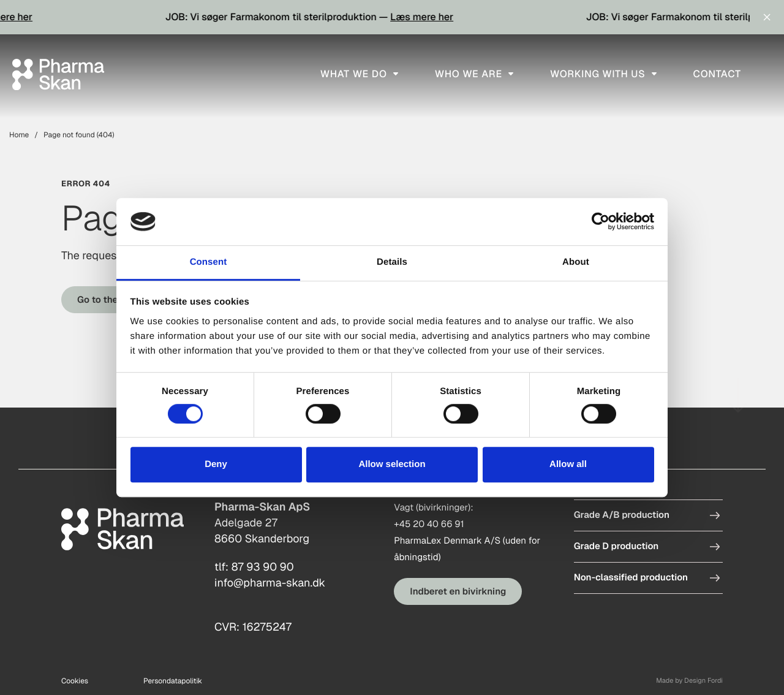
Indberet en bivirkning (458, 592)
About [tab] (576, 262)
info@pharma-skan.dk (270, 583)
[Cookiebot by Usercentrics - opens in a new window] (601, 222)
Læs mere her (439, 17)
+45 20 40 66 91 (429, 524)
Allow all (568, 464)
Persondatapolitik (173, 681)
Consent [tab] (209, 262)
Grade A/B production (622, 515)
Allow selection (392, 464)
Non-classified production (631, 578)
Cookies (75, 681)
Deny (216, 464)
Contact (717, 74)
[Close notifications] (767, 17)
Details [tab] (392, 262)
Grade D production (616, 546)
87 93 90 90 (263, 567)
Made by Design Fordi (689, 681)
